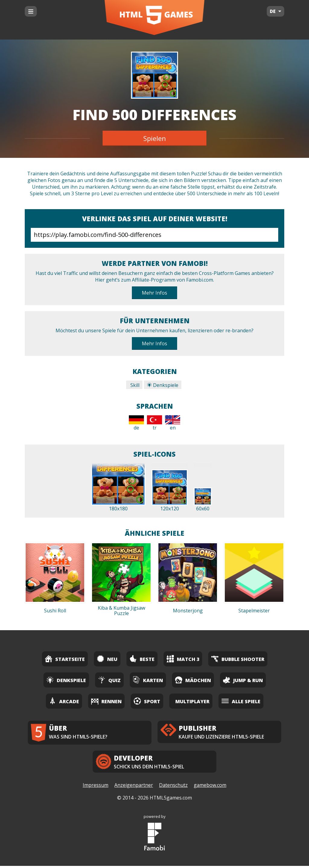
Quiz (109, 680)
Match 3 (183, 659)
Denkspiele (163, 385)
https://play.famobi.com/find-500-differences (154, 235)
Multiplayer (192, 701)
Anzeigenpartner (134, 787)
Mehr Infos (154, 293)
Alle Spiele (241, 701)
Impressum (96, 787)
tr (154, 423)
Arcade (64, 701)
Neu (107, 659)
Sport (147, 701)
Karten (148, 680)
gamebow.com (210, 787)
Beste (142, 659)
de (136, 423)
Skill (134, 385)
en (173, 423)
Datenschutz (173, 787)
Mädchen (193, 680)
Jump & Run (243, 680)
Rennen (106, 701)
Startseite (65, 659)
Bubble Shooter (238, 659)
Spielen (155, 138)
